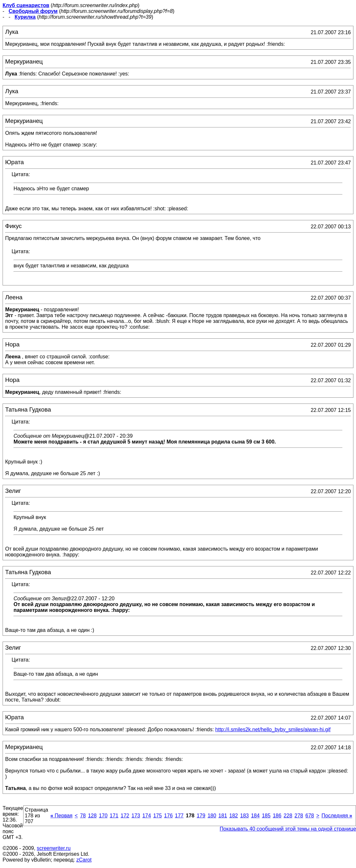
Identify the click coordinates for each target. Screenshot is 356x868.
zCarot (84, 860)
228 (288, 816)
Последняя (337, 816)
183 (245, 816)
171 (114, 816)
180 (212, 816)
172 (125, 816)
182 (234, 816)
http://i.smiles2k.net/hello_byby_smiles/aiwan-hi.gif (273, 729)
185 (266, 816)
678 (310, 816)
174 (147, 816)
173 (136, 816)
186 (277, 816)
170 (103, 816)
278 (299, 816)
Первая (61, 816)
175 (158, 816)
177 (179, 816)
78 (83, 816)
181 (223, 816)
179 (201, 816)
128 (92, 816)
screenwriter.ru (54, 848)
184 (255, 816)
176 (168, 816)
